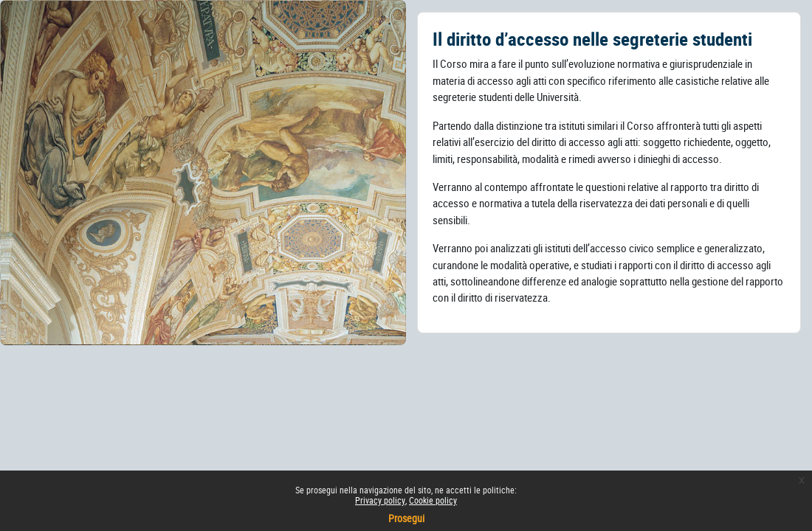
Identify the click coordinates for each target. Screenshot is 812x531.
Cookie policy (433, 500)
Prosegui (406, 518)
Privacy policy (380, 500)
